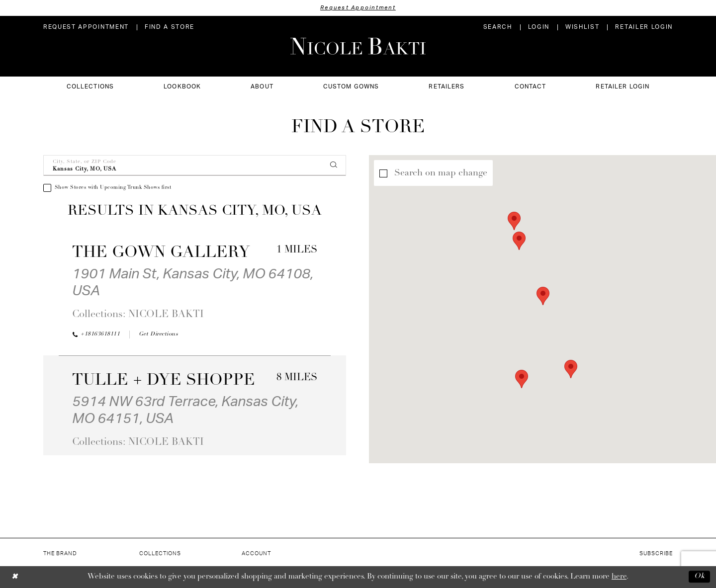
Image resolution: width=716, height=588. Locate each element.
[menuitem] (86, 27)
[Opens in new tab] (158, 335)
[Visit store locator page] (170, 27)
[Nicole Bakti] (358, 46)
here (619, 577)
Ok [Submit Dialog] (700, 577)
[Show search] (498, 27)
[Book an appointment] (86, 27)
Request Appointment (358, 8)
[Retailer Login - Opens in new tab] (644, 27)
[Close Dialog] (15, 577)
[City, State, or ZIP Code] (195, 166)
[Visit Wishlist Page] (582, 27)
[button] (539, 27)
